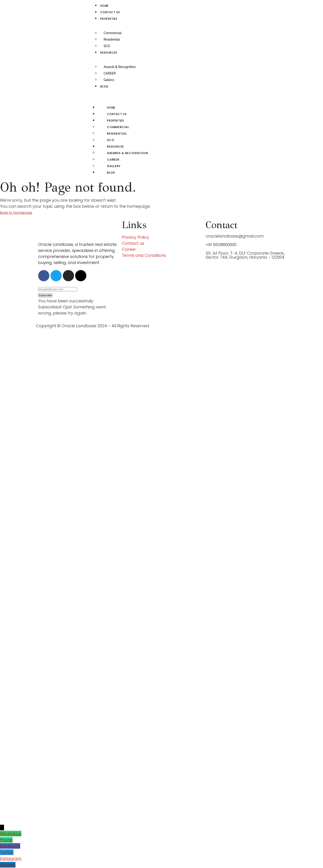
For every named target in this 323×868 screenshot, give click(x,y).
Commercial (113, 33)
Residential (112, 39)
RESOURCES (109, 53)
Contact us (110, 12)
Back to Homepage (16, 213)
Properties (109, 19)
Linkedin (8, 865)
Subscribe (45, 295)
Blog (104, 86)
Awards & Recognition (120, 67)
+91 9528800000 (221, 245)
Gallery (109, 80)
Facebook (10, 846)
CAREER (110, 73)
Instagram (11, 858)
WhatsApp (11, 834)
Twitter (7, 852)
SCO (107, 46)
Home (104, 6)
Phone (6, 840)
